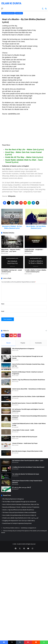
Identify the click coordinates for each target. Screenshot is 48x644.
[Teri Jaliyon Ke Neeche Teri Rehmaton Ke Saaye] (6, 476)
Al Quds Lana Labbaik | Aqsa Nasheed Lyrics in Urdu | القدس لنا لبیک (20, 518)
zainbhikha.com (14, 114)
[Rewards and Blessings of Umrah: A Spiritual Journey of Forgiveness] (6, 374)
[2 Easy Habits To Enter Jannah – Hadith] (6, 432)
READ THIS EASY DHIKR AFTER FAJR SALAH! (25, 437)
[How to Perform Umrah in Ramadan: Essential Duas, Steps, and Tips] (6, 367)
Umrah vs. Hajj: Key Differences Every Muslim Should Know (29, 380)
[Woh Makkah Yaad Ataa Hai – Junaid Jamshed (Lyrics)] (12, 262)
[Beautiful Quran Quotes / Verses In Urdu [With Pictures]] (6, 405)
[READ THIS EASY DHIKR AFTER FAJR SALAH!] (6, 439)
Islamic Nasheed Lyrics (8, 13)
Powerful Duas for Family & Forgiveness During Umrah (17, 523)
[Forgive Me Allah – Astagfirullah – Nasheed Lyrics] (36, 242)
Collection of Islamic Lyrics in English (15, 166)
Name (3, 304)
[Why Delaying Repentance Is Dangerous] (6, 351)
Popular (23, 343)
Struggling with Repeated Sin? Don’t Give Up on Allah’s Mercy (19, 521)
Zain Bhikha (19, 13)
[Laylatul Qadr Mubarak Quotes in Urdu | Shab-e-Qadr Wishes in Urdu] (6, 425)
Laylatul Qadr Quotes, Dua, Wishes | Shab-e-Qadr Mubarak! (28, 396)
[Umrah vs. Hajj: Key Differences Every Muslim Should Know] (6, 382)
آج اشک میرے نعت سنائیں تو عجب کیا (21, 487)
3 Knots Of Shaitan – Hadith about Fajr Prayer (25, 443)
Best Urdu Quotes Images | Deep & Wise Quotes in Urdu (27, 451)
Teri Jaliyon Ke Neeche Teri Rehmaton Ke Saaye (26, 474)
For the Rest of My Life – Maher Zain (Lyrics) (24, 149)
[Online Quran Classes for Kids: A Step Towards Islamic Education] (6, 483)
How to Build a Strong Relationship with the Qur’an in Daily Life (19, 515)
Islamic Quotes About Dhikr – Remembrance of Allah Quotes (29, 389)
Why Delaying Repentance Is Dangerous (23, 349)
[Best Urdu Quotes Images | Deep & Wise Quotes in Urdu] (6, 453)
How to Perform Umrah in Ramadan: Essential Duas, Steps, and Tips (21, 504)
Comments (38, 343)
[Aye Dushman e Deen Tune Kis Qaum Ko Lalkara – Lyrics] (6, 462)
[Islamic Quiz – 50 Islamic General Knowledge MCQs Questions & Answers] (6, 418)
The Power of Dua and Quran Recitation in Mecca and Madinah (19, 513)
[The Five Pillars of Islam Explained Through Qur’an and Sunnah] (6, 359)
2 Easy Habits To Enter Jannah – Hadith (23, 430)
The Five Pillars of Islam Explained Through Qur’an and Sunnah (19, 502)
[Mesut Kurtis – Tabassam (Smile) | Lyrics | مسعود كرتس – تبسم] (12, 242)
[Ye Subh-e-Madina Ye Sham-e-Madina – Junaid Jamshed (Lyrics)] (36, 262)
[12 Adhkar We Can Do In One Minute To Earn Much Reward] (6, 469)
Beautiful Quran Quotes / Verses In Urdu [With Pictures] (27, 403)
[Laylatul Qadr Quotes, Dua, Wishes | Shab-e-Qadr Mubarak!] (6, 398)
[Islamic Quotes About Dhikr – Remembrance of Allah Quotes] (6, 391)
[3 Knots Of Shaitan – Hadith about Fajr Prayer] (6, 446)
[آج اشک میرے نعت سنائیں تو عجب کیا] (6, 489)
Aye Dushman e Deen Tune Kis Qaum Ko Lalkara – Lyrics (28, 460)
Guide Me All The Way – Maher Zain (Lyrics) (24, 157)
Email (3, 311)
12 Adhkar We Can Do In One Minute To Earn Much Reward (28, 467)
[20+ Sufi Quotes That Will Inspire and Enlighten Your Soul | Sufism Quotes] (6, 411)
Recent (8, 343)
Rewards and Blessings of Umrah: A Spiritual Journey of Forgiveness (21, 507)
